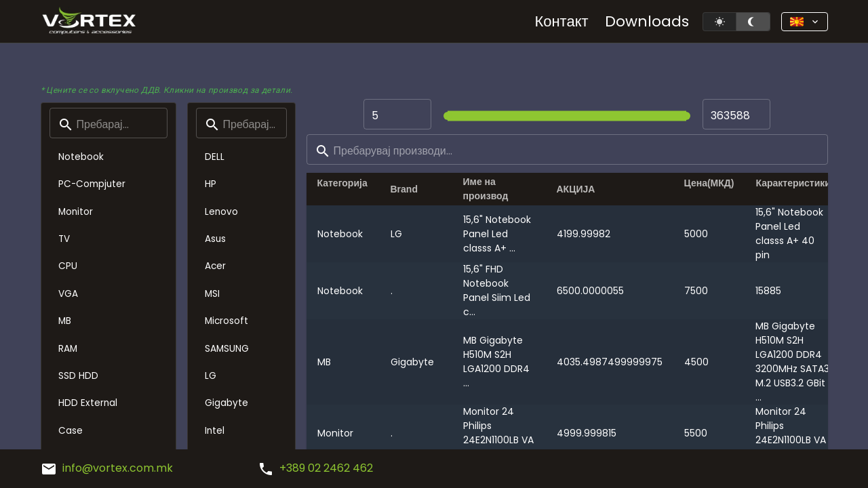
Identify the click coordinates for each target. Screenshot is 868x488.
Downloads (647, 21)
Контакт (561, 21)
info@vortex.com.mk (107, 468)
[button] (805, 22)
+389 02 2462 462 (315, 468)
